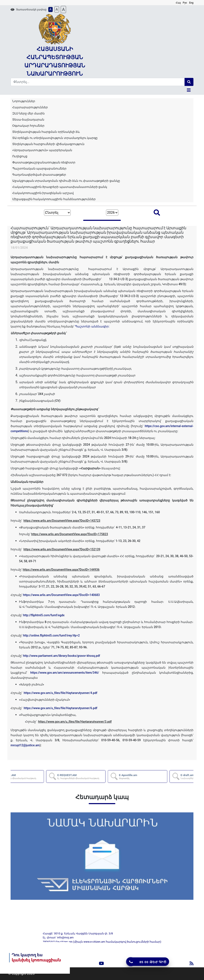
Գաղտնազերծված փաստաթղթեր (39, 175)
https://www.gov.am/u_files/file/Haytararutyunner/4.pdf (61, 693)
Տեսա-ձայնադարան (28, 119)
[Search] (98, 82)
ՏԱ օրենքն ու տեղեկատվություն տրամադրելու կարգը (55, 138)
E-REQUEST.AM (105, 776)
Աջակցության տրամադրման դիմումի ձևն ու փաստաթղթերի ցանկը (66, 181)
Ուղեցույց (20, 156)
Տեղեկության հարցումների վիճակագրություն (48, 144)
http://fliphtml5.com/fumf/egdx (44, 615)
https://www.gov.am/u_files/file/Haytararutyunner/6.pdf (61, 708)
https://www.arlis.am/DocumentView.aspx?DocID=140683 (61, 595)
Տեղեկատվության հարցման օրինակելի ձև (46, 132)
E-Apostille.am (154, 776)
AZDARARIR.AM (42, 776)
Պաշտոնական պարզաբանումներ (39, 168)
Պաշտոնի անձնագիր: (92, 326)
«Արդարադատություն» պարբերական (42, 150)
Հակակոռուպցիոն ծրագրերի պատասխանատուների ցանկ (60, 187)
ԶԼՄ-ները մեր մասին (28, 113)
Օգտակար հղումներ (28, 126)
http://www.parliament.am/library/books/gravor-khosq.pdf (61, 656)
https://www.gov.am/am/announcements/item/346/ (65, 673)
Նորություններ (24, 101)
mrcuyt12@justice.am (25, 745)
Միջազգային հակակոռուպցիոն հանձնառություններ (54, 199)
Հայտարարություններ (30, 107)
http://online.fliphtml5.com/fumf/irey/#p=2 (51, 635)
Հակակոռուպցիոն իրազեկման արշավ (43, 193)
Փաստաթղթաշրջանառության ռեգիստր (44, 162)
